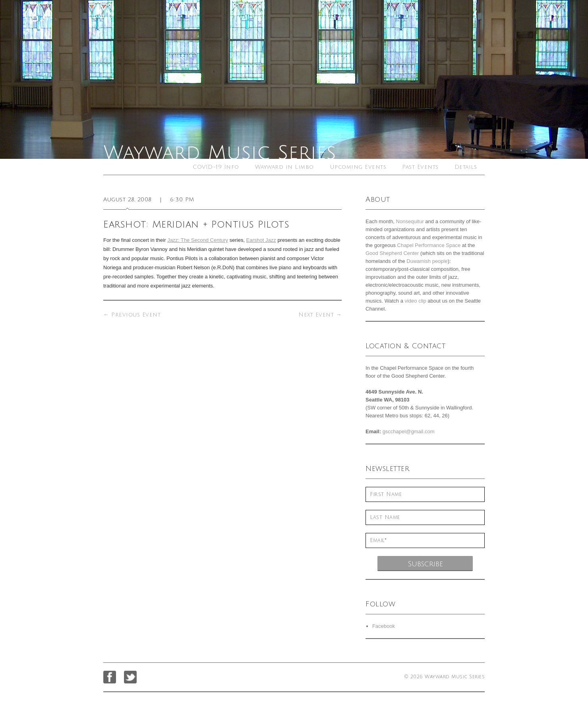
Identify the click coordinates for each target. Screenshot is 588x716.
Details (466, 167)
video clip (415, 301)
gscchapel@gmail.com (409, 431)
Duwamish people (427, 261)
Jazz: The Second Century (198, 240)
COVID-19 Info (216, 167)
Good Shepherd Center (392, 253)
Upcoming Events (358, 167)
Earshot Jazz (261, 240)
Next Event (320, 315)
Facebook (384, 626)
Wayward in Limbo (284, 167)
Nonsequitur (410, 221)
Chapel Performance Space (429, 245)
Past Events (420, 167)
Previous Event (132, 315)
